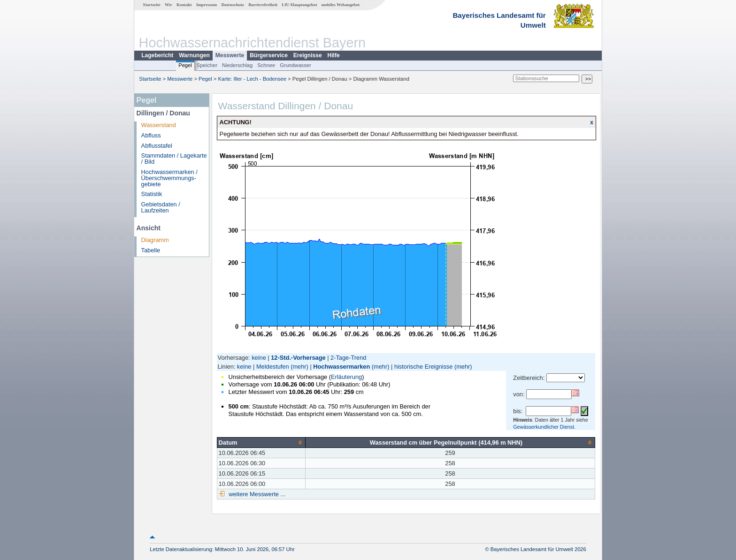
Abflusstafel (157, 146)
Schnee (266, 65)
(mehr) (299, 367)
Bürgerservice (269, 55)
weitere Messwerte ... (256, 494)
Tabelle (151, 250)
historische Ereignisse (423, 367)
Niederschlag (237, 65)
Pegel (185, 65)
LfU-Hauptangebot (299, 5)
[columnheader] (261, 442)
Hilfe (334, 55)
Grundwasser (295, 65)
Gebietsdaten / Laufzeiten (161, 207)
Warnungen (194, 55)
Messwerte (230, 55)
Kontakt (184, 5)
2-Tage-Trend (348, 358)
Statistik (152, 194)
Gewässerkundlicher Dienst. (544, 427)
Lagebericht (157, 55)
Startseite (152, 5)
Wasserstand (159, 125)
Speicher (207, 65)
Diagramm (155, 240)
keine (259, 358)
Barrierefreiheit (263, 5)
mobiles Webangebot (341, 5)
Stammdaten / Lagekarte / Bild (174, 159)
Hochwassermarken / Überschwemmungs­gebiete (169, 178)
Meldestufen (273, 367)
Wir (169, 5)
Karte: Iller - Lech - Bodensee (253, 79)
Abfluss (151, 135)
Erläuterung (346, 377)
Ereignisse (308, 55)
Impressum (207, 5)
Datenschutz (233, 5)
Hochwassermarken (341, 367)
